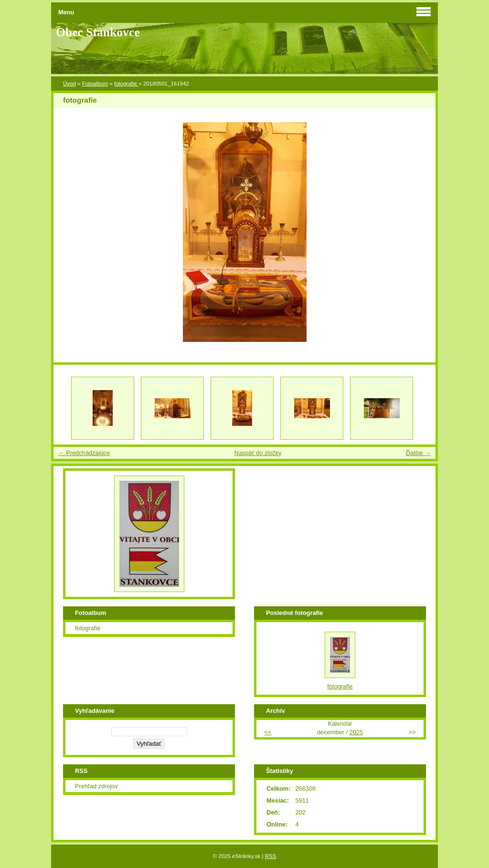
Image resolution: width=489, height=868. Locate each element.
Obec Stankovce (98, 32)
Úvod (69, 84)
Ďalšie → (418, 453)
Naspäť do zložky (258, 453)
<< (268, 732)
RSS (271, 856)
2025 (356, 732)
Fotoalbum (95, 84)
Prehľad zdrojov (96, 786)
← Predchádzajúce (84, 453)
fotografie (126, 84)
